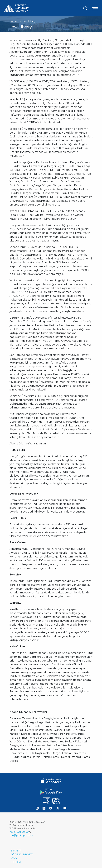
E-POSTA (16, 851)
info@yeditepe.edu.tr (21, 835)
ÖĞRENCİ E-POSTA (22, 855)
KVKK (14, 858)
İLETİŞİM (16, 862)
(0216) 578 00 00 (20, 832)
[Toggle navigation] (95, 8)
